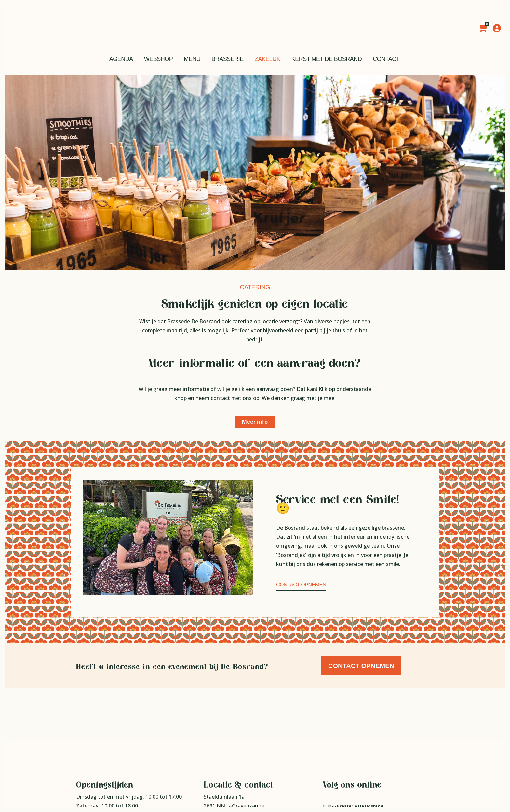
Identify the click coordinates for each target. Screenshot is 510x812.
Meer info (255, 422)
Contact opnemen (301, 585)
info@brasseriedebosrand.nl (248, 781)
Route (211, 763)
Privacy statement (341, 764)
